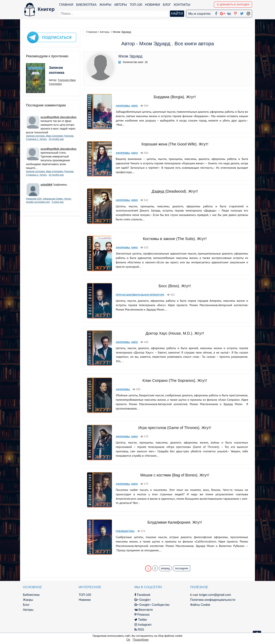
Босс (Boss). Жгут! (175, 286)
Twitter (141, 620)
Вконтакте (144, 610)
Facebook (142, 595)
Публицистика (125, 531)
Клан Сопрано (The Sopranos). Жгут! (175, 380)
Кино (135, 106)
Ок (128, 640)
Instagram (143, 625)
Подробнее (141, 640)
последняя (182, 568)
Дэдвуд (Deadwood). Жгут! (175, 191)
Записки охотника (57, 70)
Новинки (152, 5)
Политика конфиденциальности (213, 600)
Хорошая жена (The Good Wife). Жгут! (175, 144)
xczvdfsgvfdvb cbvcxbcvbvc (59, 117)
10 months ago (56, 139)
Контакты (182, 5)
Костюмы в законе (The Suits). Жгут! (175, 239)
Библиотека (86, 5)
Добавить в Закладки (233, 4)
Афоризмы (123, 106)
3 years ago (58, 202)
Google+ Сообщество (152, 605)
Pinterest (142, 615)
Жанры (105, 5)
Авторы (121, 5)
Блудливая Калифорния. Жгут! (175, 522)
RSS (139, 630)
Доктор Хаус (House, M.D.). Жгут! (175, 333)
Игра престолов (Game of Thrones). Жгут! (175, 428)
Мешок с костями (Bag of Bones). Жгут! (175, 475)
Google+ (143, 600)
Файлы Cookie (200, 605)
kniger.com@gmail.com (215, 595)
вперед (165, 568)
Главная (66, 5)
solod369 (46, 185)
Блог (167, 5)
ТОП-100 (136, 5)
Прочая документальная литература (140, 295)
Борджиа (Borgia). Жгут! (175, 97)
